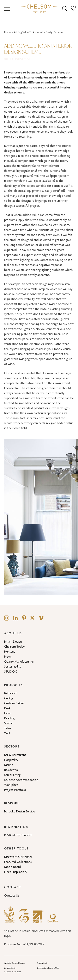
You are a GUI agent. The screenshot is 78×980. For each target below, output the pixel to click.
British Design (13, 641)
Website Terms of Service (15, 963)
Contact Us (12, 895)
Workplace (11, 785)
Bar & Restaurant (15, 755)
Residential (11, 770)
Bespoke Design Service (20, 811)
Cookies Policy (10, 968)
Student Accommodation (21, 780)
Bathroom (11, 693)
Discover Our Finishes (18, 857)
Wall (7, 733)
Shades (9, 723)
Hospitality (11, 760)
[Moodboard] (73, 8)
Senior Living (12, 775)
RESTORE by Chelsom (18, 835)
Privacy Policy (43, 963)
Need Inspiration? (16, 872)
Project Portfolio (15, 790)
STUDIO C (11, 671)
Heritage (10, 651)
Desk (7, 708)
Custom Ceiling (14, 703)
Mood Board (13, 867)
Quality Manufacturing (19, 661)
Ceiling (8, 698)
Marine (9, 765)
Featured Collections (18, 862)
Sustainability (13, 666)
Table (8, 728)
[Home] (39, 9)
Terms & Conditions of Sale (48, 968)
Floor (8, 713)
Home (8, 32)
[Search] (64, 8)
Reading (9, 718)
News (8, 656)
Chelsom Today (14, 646)
